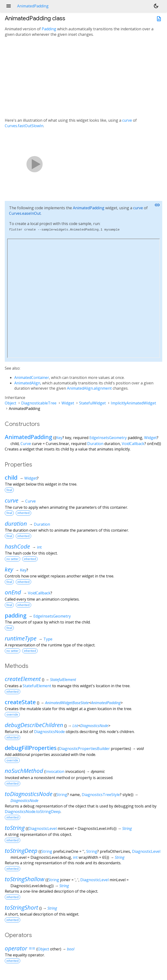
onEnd (13, 592)
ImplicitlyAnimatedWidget (133, 403)
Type (48, 639)
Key (59, 438)
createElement (23, 679)
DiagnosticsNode (94, 726)
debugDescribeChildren (34, 725)
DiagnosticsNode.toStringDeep (33, 812)
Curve (26, 444)
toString (15, 828)
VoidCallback (133, 444)
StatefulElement (63, 680)
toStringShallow (25, 879)
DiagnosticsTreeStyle (101, 795)
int (39, 547)
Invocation (55, 771)
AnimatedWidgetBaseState (67, 703)
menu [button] (9, 6)
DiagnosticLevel (43, 828)
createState (20, 702)
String (62, 795)
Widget (68, 403)
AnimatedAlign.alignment (89, 388)
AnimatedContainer (32, 377)
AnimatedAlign (27, 383)
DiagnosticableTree (39, 403)
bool (71, 949)
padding (16, 615)
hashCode (17, 546)
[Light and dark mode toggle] (156, 6)
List (75, 726)
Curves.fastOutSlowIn (24, 126)
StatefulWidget (92, 403)
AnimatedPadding (89, 208)
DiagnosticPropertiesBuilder (84, 749)
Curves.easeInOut (25, 213)
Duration (95, 444)
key (9, 569)
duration (16, 523)
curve (127, 120)
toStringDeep (21, 851)
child (11, 477)
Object (10, 403)
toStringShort (21, 907)
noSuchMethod (24, 771)
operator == (20, 948)
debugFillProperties (31, 748)
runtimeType (21, 638)
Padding (49, 29)
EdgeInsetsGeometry (108, 438)
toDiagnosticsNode (29, 794)
